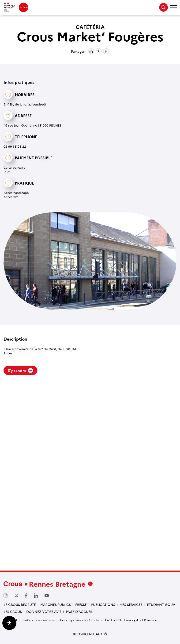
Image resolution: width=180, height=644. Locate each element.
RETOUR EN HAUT (88, 634)
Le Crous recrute (20, 604)
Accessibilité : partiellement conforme (29, 620)
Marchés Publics (56, 604)
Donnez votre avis (44, 611)
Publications (103, 604)
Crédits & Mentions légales (123, 620)
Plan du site (152, 620)
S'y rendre (20, 370)
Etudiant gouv (161, 604)
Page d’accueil (79, 611)
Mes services (131, 604)
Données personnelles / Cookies (80, 620)
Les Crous (13, 611)
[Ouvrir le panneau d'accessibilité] (9, 623)
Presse (81, 604)
